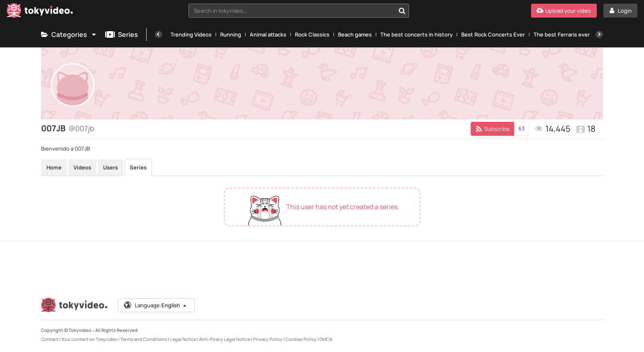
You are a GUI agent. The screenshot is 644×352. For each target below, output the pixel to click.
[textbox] (292, 11)
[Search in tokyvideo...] (402, 11)
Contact (50, 339)
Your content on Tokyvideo (89, 339)
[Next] (599, 34)
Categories (69, 34)
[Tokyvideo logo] (40, 12)
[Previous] (159, 34)
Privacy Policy (268, 339)
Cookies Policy (301, 339)
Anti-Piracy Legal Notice (225, 339)
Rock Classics (312, 34)
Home (54, 167)
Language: (156, 305)
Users (110, 167)
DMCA (326, 339)
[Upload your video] (564, 11)
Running (231, 34)
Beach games (355, 34)
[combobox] (299, 11)
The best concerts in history (416, 34)
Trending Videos (191, 34)
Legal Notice (183, 339)
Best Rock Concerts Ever (493, 34)
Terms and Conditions (144, 339)
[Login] (620, 11)
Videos (82, 167)
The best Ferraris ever (562, 34)
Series (122, 34)
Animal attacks (268, 34)
